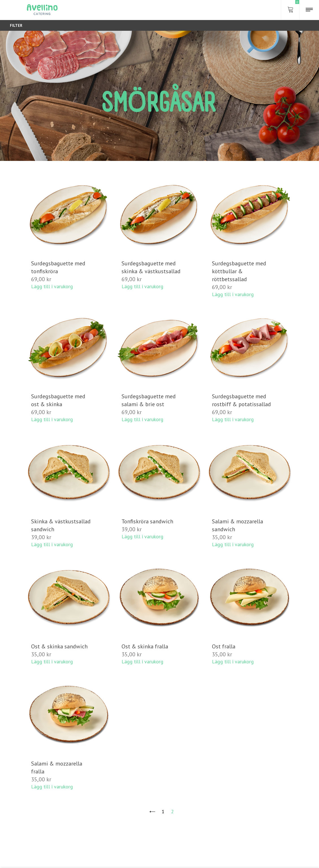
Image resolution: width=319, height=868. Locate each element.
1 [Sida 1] (163, 812)
